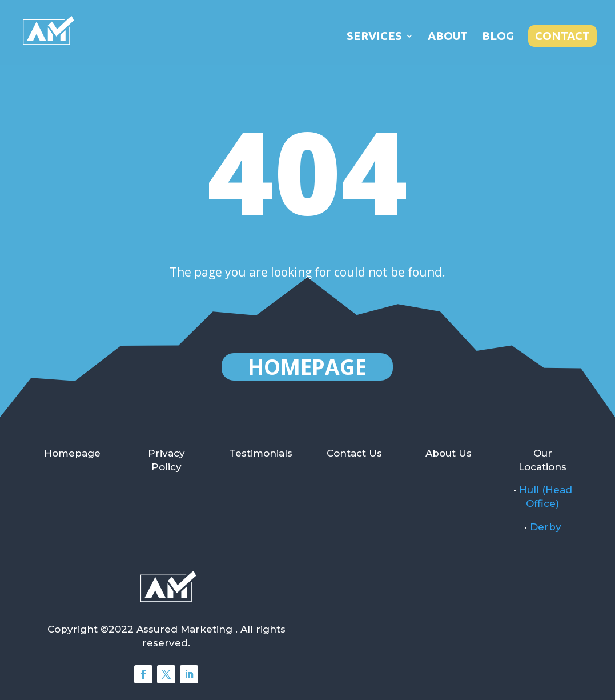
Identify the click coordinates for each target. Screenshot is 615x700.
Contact (562, 36)
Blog (498, 37)
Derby (546, 527)
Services (374, 37)
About (448, 37)
